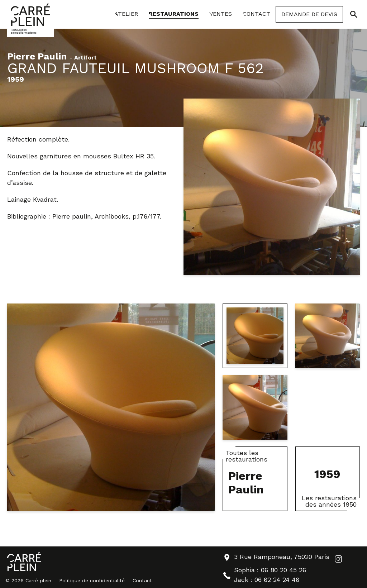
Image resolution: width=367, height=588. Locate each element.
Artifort (85, 58)
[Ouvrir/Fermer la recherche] (354, 14)
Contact (142, 580)
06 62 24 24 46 (277, 580)
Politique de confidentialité (92, 580)
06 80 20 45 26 (283, 570)
